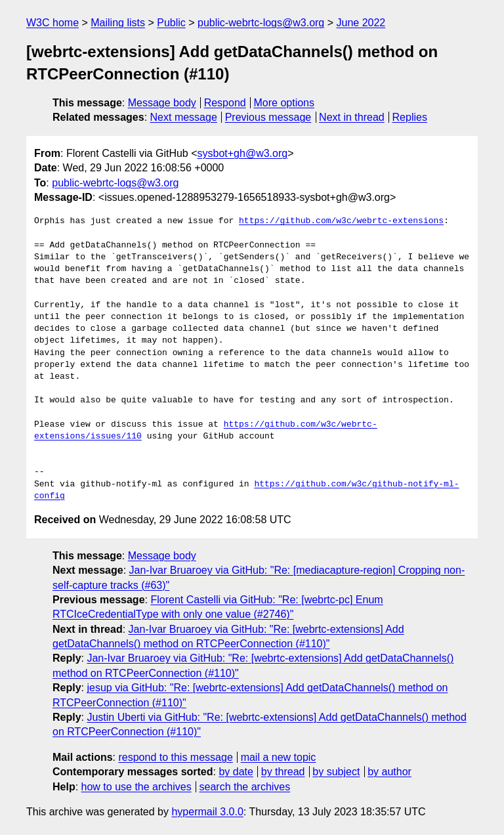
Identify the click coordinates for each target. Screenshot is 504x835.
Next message (184, 117)
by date (236, 772)
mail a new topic (279, 757)
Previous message (268, 117)
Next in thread (352, 117)
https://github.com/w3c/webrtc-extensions (341, 221)
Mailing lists (118, 23)
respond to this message (175, 757)
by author (389, 772)
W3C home (52, 23)
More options (284, 103)
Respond (225, 103)
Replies (410, 117)
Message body (162, 103)
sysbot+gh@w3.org (243, 153)
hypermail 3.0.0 (207, 812)
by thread (283, 772)
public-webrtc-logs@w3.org (261, 23)
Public (171, 23)
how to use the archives (136, 787)
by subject (336, 772)
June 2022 (361, 23)
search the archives (245, 787)
